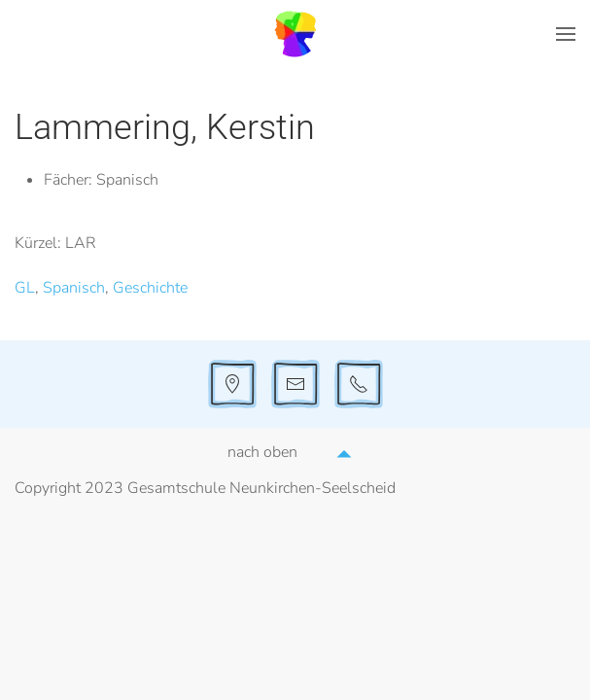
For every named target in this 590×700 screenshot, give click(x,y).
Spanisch (74, 288)
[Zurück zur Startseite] (295, 34)
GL (25, 288)
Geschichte (150, 288)
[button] (566, 34)
